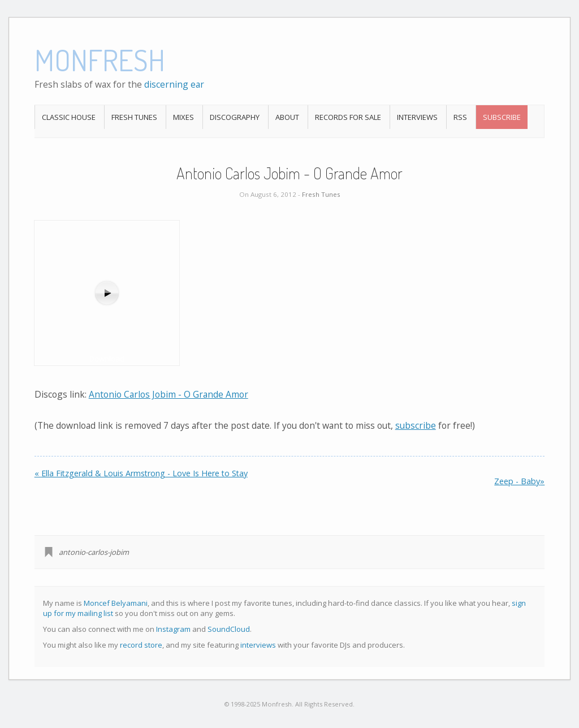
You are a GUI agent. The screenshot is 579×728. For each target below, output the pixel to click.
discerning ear (174, 84)
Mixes (183, 117)
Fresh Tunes (134, 117)
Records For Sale (348, 117)
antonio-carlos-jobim (94, 552)
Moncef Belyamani (116, 603)
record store (141, 645)
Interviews (417, 117)
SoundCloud (229, 629)
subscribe (416, 425)
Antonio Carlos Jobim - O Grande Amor (168, 394)
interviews (258, 645)
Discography (235, 117)
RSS (460, 117)
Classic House (69, 117)
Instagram (173, 629)
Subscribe (502, 117)
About (287, 117)
